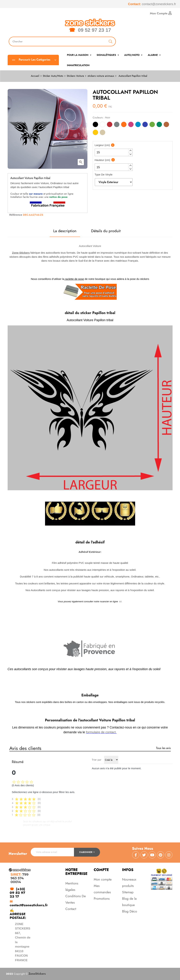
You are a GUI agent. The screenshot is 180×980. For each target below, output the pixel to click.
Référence (16, 215)
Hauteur (103, 160)
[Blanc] (103, 125)
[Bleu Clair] (138, 125)
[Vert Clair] (152, 125)
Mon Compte (161, 13)
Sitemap (128, 892)
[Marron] (166, 125)
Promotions (102, 899)
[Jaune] (95, 133)
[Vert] (159, 125)
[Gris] (117, 125)
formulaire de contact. (101, 732)
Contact (71, 909)
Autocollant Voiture (90, 246)
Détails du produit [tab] (106, 231)
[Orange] (124, 125)
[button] (130, 151)
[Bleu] (145, 125)
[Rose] (131, 125)
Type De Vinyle (104, 174)
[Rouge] (110, 125)
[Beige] (103, 133)
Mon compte (103, 879)
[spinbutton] (114, 152)
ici (121, 601)
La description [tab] (65, 231)
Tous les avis (163, 748)
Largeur (102, 145)
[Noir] (95, 125)
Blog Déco (130, 911)
